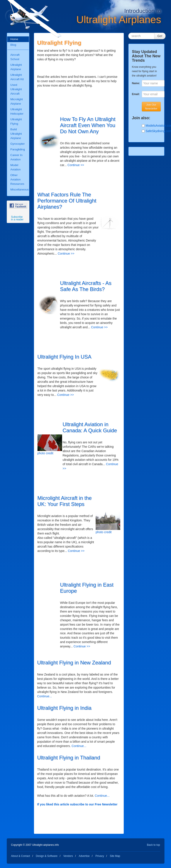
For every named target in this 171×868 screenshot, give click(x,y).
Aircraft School (15, 57)
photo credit (45, 453)
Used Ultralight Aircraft (16, 89)
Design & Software (47, 856)
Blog (13, 45)
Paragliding (18, 149)
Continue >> (76, 165)
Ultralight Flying (16, 122)
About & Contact (21, 856)
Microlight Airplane (17, 101)
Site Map (115, 856)
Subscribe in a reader (17, 218)
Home (14, 39)
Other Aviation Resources (17, 180)
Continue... (45, 696)
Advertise (84, 856)
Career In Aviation (17, 157)
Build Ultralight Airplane (16, 134)
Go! (160, 36)
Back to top (153, 845)
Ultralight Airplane (16, 67)
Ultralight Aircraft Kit (17, 77)
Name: (136, 83)
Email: (136, 94)
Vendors (68, 856)
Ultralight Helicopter (17, 111)
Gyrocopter (18, 144)
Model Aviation (16, 167)
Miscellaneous (20, 190)
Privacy (100, 856)
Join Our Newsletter (151, 107)
